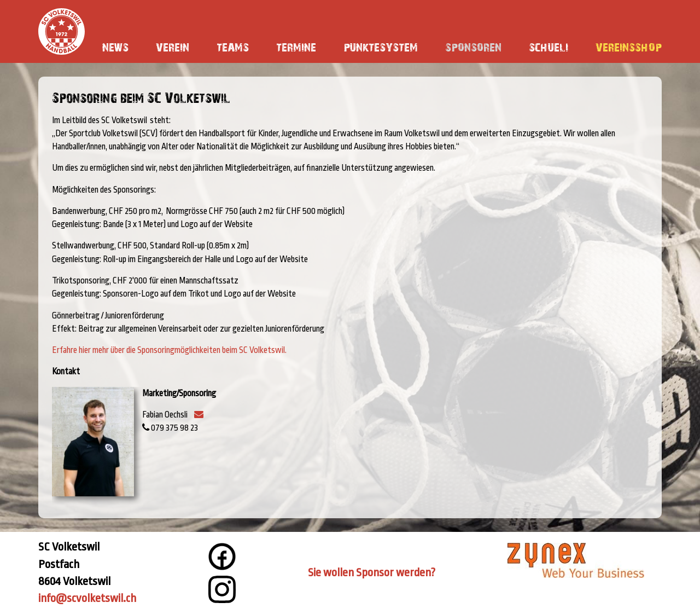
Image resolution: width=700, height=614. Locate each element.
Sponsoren (473, 47)
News (115, 47)
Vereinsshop (629, 47)
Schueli (549, 47)
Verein (173, 47)
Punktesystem (381, 47)
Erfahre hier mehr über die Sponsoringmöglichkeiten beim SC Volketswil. (169, 350)
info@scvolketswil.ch (87, 598)
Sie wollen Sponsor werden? (372, 572)
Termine (296, 47)
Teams (233, 47)
